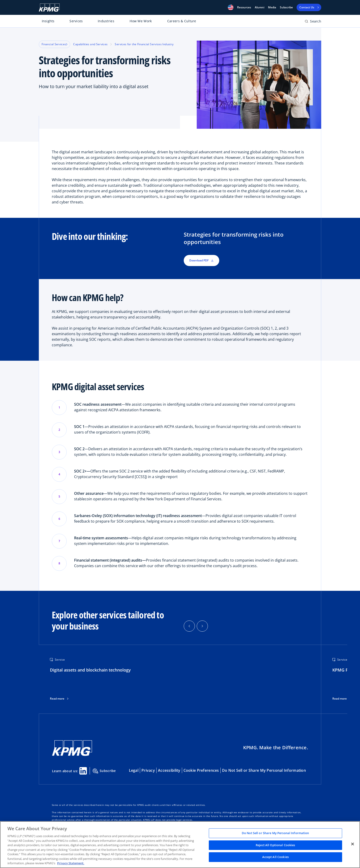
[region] (180, 845)
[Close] (353, 844)
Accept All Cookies (275, 857)
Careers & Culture (182, 21)
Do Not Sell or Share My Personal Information (264, 770)
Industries (106, 21)
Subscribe (286, 7)
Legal (134, 770)
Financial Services (54, 44)
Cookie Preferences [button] (201, 770)
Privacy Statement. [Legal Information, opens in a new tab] (71, 863)
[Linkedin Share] (83, 771)
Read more (57, 699)
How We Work (141, 21)
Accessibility (169, 770)
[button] (231, 7)
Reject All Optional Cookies (275, 845)
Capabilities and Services (90, 44)
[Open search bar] (313, 22)
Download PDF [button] (201, 260)
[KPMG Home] (49, 8)
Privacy (148, 770)
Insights (48, 21)
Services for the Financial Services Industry (144, 44)
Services (76, 21)
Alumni (260, 7)
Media (272, 7)
